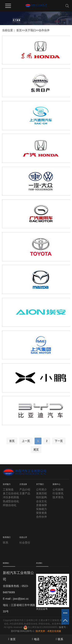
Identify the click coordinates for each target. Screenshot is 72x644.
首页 (19, 30)
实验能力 (41, 509)
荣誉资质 (41, 513)
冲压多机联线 (11, 497)
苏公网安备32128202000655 (40, 627)
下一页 (59, 441)
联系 (6, 543)
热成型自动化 (11, 501)
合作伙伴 (44, 30)
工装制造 (8, 490)
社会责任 (25, 543)
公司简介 (41, 490)
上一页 (26, 441)
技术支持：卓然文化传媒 (48, 631)
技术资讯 (58, 497)
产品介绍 (25, 490)
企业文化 (41, 501)
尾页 (36, 450)
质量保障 (41, 505)
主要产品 (25, 493)
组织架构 (41, 497)
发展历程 (41, 493)
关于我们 (30, 30)
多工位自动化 (11, 493)
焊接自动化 (10, 505)
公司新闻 (58, 490)
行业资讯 (58, 493)
